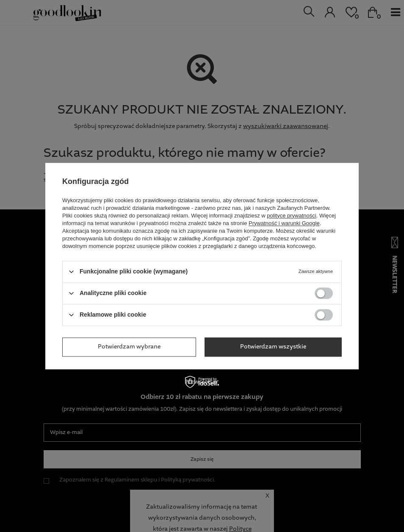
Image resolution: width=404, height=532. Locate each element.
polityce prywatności (291, 216)
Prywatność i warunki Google (284, 223)
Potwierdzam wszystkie (273, 347)
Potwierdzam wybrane (129, 347)
